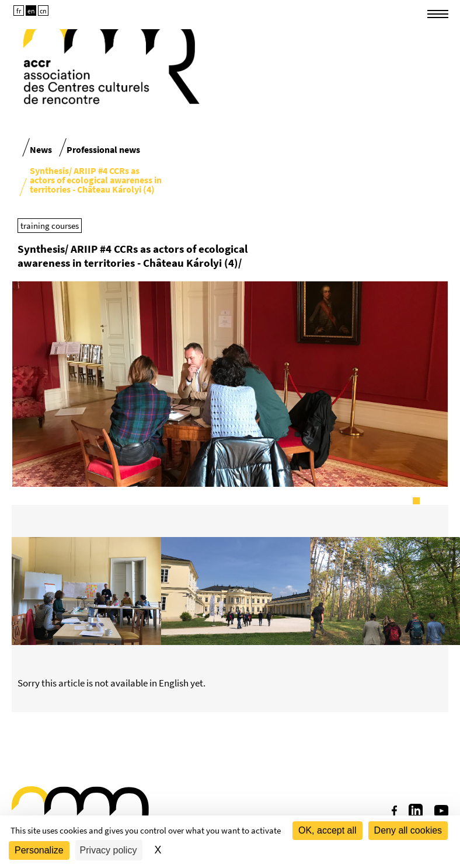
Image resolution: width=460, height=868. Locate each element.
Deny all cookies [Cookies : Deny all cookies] (408, 830)
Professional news (103, 149)
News (41, 149)
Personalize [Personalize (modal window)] (39, 850)
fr (19, 11)
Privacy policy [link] (109, 850)
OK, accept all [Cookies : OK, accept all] (327, 830)
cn (43, 11)
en (31, 11)
